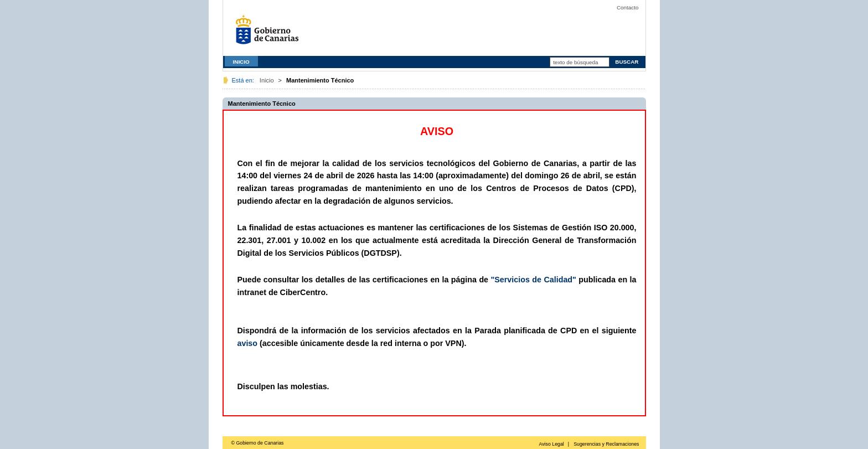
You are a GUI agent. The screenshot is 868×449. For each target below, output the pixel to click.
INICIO (241, 62)
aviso (248, 343)
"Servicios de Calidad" (534, 280)
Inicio (267, 80)
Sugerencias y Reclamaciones (606, 444)
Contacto (628, 7)
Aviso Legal (551, 444)
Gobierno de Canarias (270, 33)
